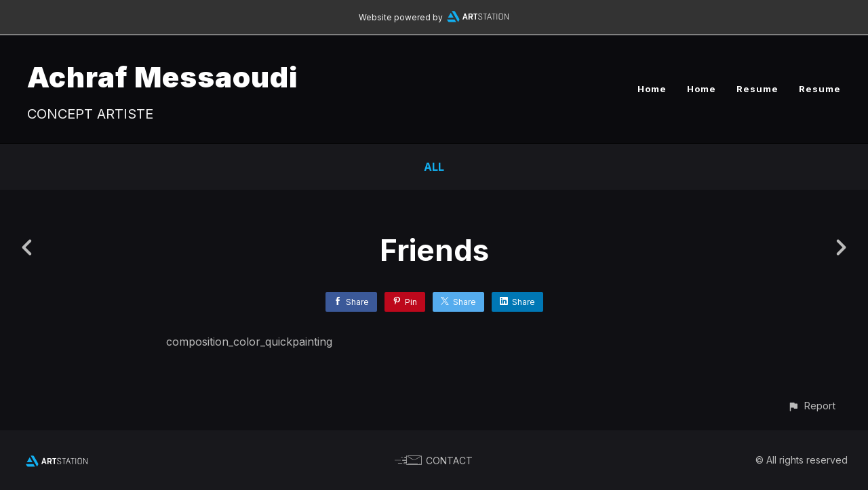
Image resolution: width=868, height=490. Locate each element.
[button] (811, 406)
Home (652, 89)
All (434, 167)
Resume (757, 89)
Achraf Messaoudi (162, 77)
